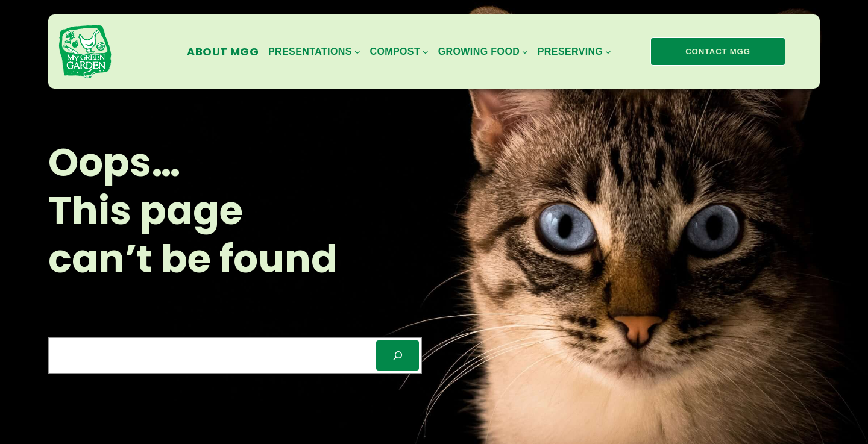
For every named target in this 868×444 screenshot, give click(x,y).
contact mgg (718, 52)
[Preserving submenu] (574, 52)
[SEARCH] (398, 355)
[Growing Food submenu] (483, 52)
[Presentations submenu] (314, 52)
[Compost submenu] (399, 52)
